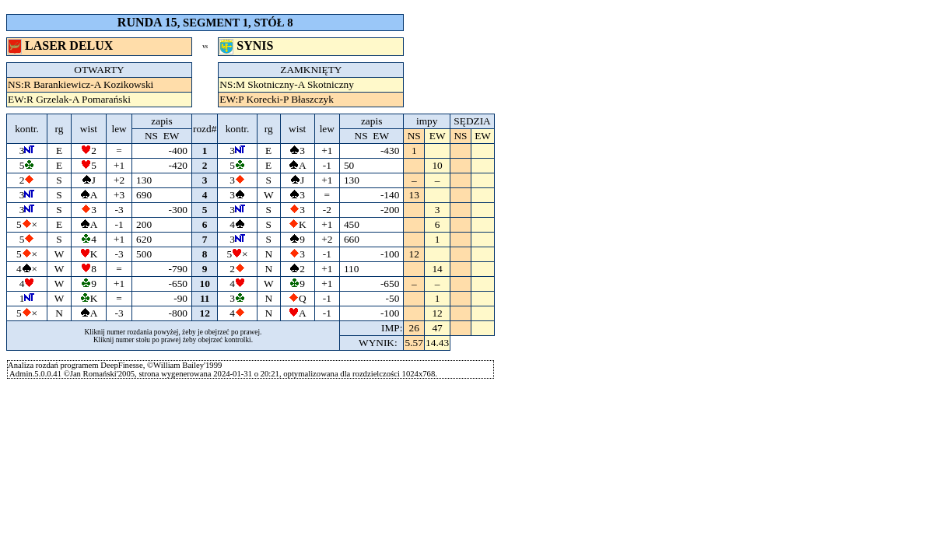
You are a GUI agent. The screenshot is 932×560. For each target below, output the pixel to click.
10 (205, 283)
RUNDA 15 (147, 22)
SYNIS (248, 45)
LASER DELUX (62, 45)
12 (205, 313)
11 (205, 298)
